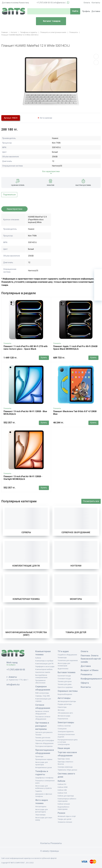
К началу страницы (51, 851)
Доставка (96, 11)
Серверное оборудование (76, 532)
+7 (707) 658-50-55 (45, 3)
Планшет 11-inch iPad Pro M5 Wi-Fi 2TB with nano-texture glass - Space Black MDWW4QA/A (25, 349)
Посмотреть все (91, 501)
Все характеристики (51, 171)
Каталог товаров (49, 21)
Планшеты (7, 343)
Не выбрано (12, 665)
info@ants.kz (59, 3)
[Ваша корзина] (98, 273)
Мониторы (76, 599)
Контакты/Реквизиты (51, 843)
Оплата (87, 3)
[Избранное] (98, 281)
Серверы (26, 532)
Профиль (86, 11)
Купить (44, 358)
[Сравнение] (98, 289)
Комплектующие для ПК (26, 566)
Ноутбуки (76, 566)
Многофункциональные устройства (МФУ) (26, 634)
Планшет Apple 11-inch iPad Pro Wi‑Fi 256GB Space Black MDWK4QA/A (75, 348)
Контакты (96, 3)
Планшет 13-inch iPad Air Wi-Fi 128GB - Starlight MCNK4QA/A (23, 478)
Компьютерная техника (26, 599)
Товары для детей (76, 632)
